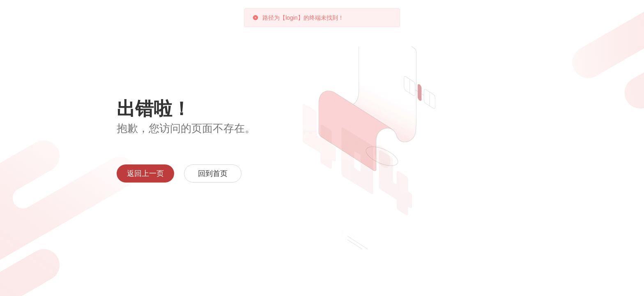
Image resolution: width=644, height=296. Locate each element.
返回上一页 (145, 173)
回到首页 (213, 173)
